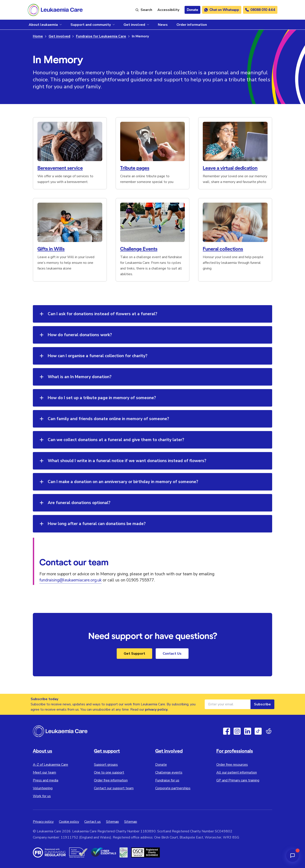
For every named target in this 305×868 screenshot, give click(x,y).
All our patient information (237, 772)
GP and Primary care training (238, 780)
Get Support (134, 654)
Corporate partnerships (173, 788)
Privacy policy (43, 822)
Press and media (46, 780)
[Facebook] (227, 731)
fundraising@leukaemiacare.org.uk (71, 580)
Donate (161, 765)
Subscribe (262, 704)
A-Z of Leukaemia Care (50, 765)
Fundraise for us (167, 780)
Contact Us (172, 654)
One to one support (109, 772)
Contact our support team (114, 788)
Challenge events (169, 772)
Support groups (106, 765)
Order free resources (232, 765)
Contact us (93, 822)
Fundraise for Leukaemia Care (101, 36)
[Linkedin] (248, 731)
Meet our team (44, 772)
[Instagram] (237, 731)
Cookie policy (69, 822)
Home (38, 36)
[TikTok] (258, 731)
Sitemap (112, 822)
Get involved (59, 36)
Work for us (42, 796)
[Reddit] (269, 731)
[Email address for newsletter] (228, 704)
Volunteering (43, 788)
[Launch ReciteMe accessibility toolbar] (168, 10)
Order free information (111, 780)
